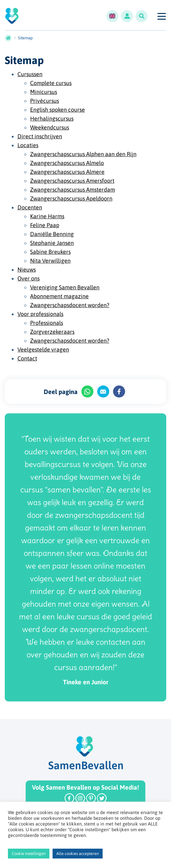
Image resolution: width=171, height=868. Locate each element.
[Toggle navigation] (161, 16)
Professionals (47, 323)
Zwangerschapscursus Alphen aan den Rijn (83, 154)
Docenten (30, 207)
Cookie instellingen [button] (29, 854)
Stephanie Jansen (52, 243)
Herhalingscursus (52, 118)
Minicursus (44, 92)
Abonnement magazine (59, 296)
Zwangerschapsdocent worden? (70, 305)
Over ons (28, 278)
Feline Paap (45, 225)
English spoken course (57, 110)
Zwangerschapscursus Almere (67, 172)
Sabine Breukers (50, 252)
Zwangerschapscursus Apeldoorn (71, 198)
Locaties (28, 145)
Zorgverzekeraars (52, 332)
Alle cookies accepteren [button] (78, 854)
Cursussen (30, 74)
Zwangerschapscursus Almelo (67, 163)
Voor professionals (40, 314)
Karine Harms (47, 216)
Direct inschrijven (40, 136)
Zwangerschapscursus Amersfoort (72, 181)
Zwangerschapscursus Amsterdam (73, 190)
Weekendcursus (50, 127)
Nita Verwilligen (50, 261)
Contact (27, 358)
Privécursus (44, 101)
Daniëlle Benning (52, 234)
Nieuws (27, 270)
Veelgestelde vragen (43, 349)
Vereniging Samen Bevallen (65, 287)
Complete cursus (51, 83)
